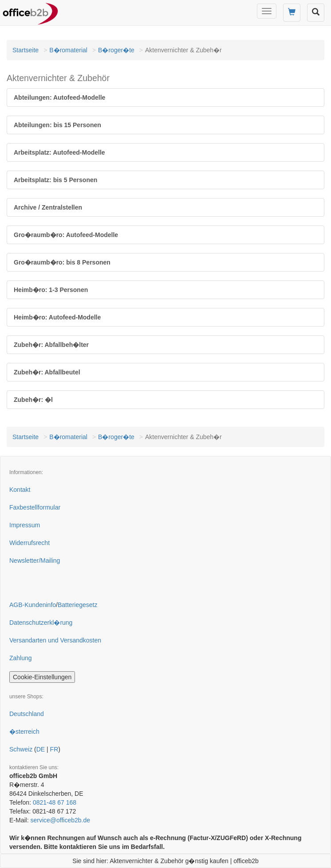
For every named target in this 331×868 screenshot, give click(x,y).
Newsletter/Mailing (35, 561)
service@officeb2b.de (60, 820)
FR (54, 749)
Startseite (26, 50)
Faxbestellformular (35, 507)
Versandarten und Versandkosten (55, 640)
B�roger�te (116, 50)
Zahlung (21, 658)
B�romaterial (68, 50)
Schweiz (21, 749)
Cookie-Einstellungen (42, 677)
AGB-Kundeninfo (33, 605)
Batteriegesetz (78, 605)
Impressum (25, 525)
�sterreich (24, 732)
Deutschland (27, 714)
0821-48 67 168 (55, 802)
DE (41, 749)
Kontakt (20, 490)
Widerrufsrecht (30, 543)
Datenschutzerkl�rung (41, 623)
